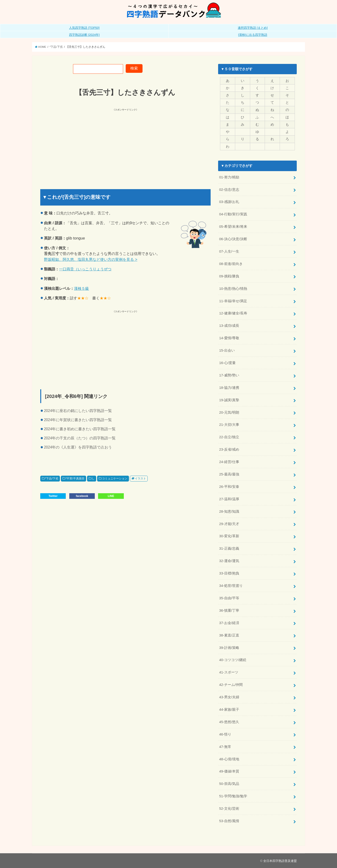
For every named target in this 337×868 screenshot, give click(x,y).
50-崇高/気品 (229, 784)
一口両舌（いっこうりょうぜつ (85, 269)
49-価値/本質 (229, 771)
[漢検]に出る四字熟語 (253, 35)
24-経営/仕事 (229, 462)
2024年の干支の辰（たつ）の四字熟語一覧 (80, 438)
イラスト (140, 478)
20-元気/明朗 (229, 412)
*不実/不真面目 (75, 478)
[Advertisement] (83, 145)
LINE (111, 496)
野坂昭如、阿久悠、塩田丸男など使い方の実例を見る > (91, 259)
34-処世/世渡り (231, 586)
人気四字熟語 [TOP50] (84, 28)
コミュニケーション (115, 478)
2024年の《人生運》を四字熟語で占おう (78, 447)
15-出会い (227, 350)
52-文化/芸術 (229, 809)
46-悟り (225, 734)
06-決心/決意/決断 (233, 239)
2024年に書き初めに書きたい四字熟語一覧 (80, 429)
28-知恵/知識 (229, 511)
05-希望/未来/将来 (233, 227)
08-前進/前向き (231, 264)
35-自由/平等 (229, 598)
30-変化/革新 (229, 536)
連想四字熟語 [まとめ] (253, 28)
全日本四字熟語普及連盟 (280, 861)
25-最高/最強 (229, 474)
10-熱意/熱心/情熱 (233, 289)
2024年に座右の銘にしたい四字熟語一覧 (78, 411)
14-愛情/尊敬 (229, 338)
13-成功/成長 (229, 326)
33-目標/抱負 (229, 573)
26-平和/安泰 (229, 487)
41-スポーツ (229, 672)
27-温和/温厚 (229, 499)
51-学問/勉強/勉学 (233, 796)
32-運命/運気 (229, 561)
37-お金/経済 (229, 623)
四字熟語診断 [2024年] (84, 35)
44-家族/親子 (229, 710)
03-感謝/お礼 (229, 202)
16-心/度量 (227, 363)
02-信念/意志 (229, 190)
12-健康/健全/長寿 (233, 313)
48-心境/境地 (229, 759)
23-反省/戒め (229, 449)
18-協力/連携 (229, 388)
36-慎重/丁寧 (229, 611)
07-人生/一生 (229, 251)
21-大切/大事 (229, 425)
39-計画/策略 (229, 648)
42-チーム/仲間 (231, 685)
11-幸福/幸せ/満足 (233, 301)
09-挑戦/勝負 (229, 276)
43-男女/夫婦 (229, 697)
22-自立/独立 (229, 437)
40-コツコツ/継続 (233, 660)
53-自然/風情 (229, 821)
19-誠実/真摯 (229, 400)
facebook (82, 496)
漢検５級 (81, 288)
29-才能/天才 (229, 524)
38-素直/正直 (229, 635)
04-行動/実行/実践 (233, 214)
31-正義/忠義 (229, 548)
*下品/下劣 (52, 478)
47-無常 (225, 747)
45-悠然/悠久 (229, 722)
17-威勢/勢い (229, 375)
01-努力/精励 (229, 177)
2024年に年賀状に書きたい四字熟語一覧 (78, 420)
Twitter (53, 496)
